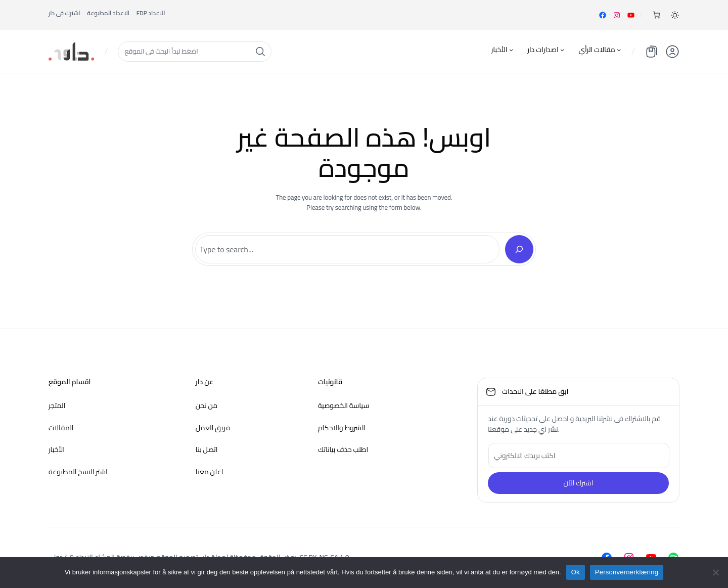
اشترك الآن (578, 483)
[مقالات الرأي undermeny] (619, 50)
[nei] (715, 572)
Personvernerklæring (627, 572)
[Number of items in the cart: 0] (656, 15)
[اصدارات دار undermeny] (562, 50)
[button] (675, 15)
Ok (576, 572)
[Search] (519, 249)
